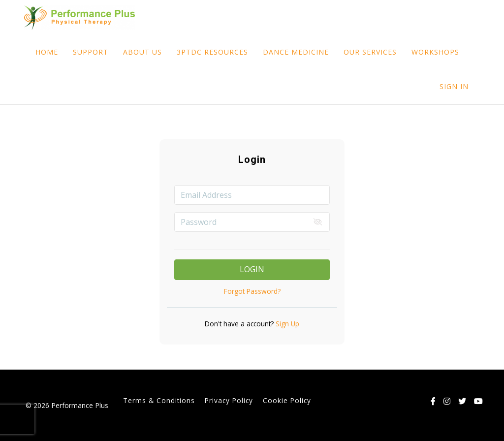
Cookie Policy (287, 400)
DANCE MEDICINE (296, 52)
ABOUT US (142, 52)
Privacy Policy (229, 400)
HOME (47, 52)
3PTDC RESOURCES (212, 52)
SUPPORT (91, 52)
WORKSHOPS (435, 52)
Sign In (454, 86)
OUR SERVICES (370, 52)
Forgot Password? (252, 291)
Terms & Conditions (159, 400)
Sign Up (286, 324)
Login (252, 269)
